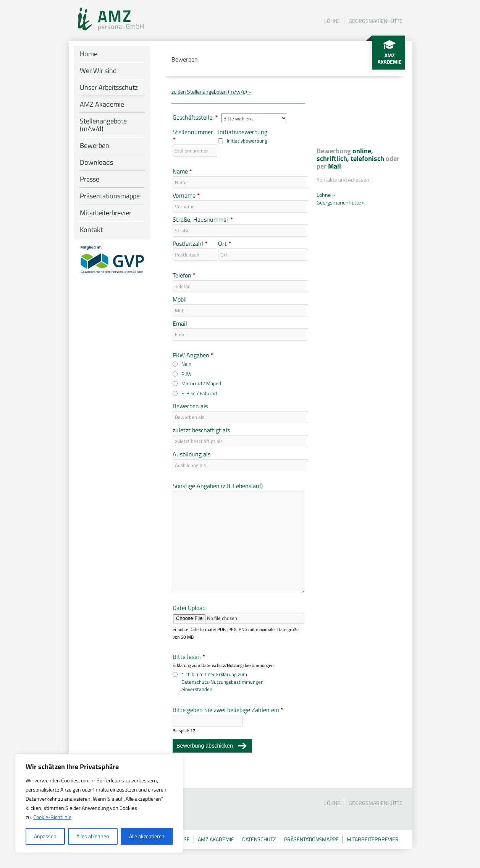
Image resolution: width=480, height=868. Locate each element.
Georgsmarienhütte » (341, 202)
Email (180, 324)
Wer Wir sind (98, 71)
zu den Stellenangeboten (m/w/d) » (211, 92)
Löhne (332, 21)
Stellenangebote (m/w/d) (103, 125)
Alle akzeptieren (147, 836)
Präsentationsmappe (110, 196)
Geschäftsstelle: (195, 118)
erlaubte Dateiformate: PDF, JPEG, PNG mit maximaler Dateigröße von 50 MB (236, 633)
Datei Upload (189, 608)
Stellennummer (193, 136)
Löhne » (326, 195)
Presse (90, 179)
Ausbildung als (192, 454)
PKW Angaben (193, 355)
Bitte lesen (189, 657)
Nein (186, 364)
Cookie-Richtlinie (52, 817)
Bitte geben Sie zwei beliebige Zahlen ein (228, 710)
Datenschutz (259, 839)
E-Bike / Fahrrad (199, 393)
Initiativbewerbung (243, 132)
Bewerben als (190, 406)
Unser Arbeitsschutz (109, 87)
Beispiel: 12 (184, 731)
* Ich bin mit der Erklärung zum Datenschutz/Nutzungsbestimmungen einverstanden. (222, 682)
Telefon (184, 276)
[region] (99, 803)
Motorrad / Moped (201, 384)
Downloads (96, 162)
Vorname (186, 196)
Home (89, 54)
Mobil (180, 300)
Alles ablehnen (93, 836)
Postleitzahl (190, 244)
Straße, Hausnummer (203, 220)
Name (182, 172)
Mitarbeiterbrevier (106, 213)
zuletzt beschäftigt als (201, 430)
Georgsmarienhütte (376, 21)
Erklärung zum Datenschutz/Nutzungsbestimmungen (223, 665)
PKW (187, 374)
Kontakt (91, 230)
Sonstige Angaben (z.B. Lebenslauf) (218, 486)
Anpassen (45, 836)
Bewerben (95, 145)
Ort (225, 244)
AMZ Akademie (102, 104)
